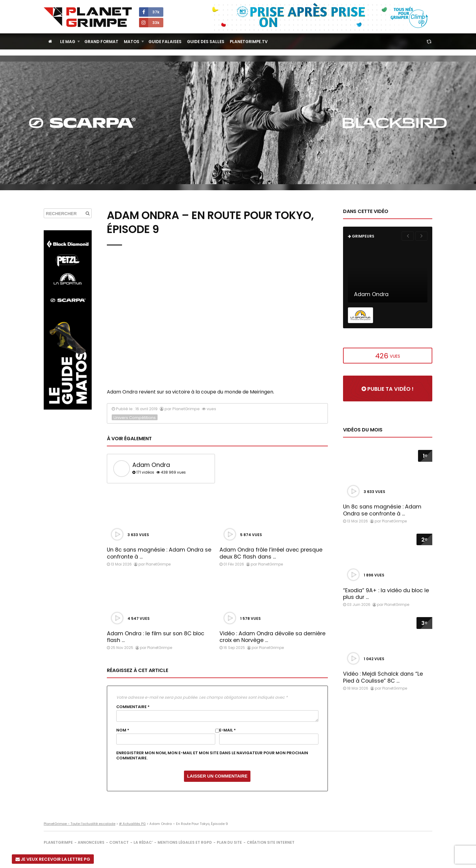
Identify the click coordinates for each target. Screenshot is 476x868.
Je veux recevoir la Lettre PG (53, 859)
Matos (132, 42)
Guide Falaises (165, 42)
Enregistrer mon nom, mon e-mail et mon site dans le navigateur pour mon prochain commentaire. (212, 755)
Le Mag (68, 42)
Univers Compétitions (135, 418)
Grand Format (101, 42)
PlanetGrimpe (58, 842)
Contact (119, 842)
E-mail (228, 730)
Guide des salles (206, 42)
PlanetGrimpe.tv (249, 42)
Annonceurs (91, 842)
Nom (123, 730)
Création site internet (271, 842)
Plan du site (229, 842)
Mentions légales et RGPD (185, 842)
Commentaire (133, 707)
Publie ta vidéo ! (388, 389)
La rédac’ (143, 842)
